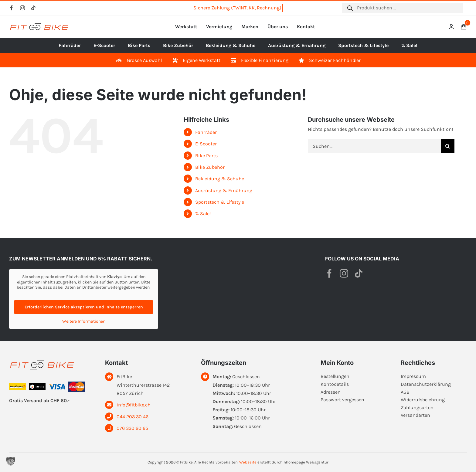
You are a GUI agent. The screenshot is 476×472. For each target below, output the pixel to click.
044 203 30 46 (133, 417)
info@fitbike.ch (134, 405)
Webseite (248, 462)
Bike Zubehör (210, 167)
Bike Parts (206, 156)
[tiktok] (33, 8)
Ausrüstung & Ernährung (224, 190)
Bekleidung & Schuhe (220, 179)
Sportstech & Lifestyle (220, 202)
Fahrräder (206, 132)
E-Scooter (206, 144)
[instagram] (22, 8)
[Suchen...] (374, 146)
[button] (11, 461)
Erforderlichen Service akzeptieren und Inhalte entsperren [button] (84, 307)
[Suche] (448, 146)
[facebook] (12, 8)
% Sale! (203, 214)
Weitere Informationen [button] (84, 321)
